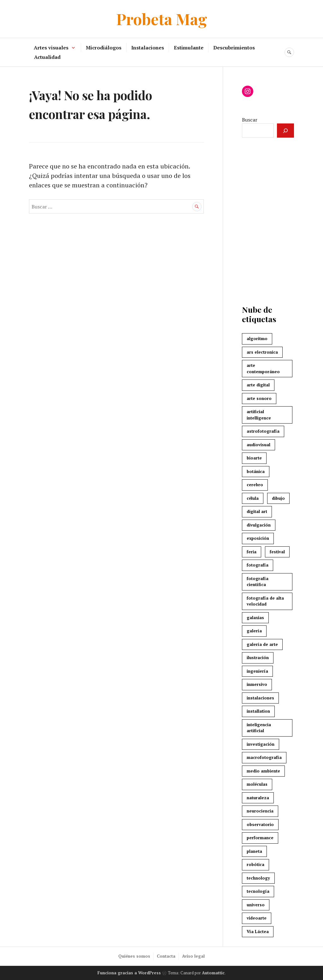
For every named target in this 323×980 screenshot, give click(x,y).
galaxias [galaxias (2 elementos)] (255, 618)
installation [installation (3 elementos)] (258, 711)
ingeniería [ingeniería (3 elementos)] (257, 671)
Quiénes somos (134, 956)
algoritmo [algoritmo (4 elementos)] (257, 339)
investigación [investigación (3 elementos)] (261, 744)
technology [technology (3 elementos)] (258, 878)
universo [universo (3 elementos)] (256, 905)
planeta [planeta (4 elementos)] (254, 851)
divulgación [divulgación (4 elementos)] (259, 525)
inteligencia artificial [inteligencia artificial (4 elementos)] (259, 728)
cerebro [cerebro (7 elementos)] (255, 485)
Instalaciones (148, 48)
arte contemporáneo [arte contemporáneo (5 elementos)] (263, 368)
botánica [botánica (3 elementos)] (256, 471)
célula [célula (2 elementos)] (253, 498)
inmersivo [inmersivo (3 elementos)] (257, 684)
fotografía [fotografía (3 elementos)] (258, 565)
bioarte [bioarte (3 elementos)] (254, 458)
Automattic (213, 973)
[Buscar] (285, 131)
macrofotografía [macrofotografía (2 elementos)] (264, 757)
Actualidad (47, 57)
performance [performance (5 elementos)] (260, 838)
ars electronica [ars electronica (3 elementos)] (262, 352)
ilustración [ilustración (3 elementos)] (258, 658)
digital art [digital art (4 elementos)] (257, 511)
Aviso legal (193, 956)
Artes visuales (51, 48)
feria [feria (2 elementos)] (252, 552)
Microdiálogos (104, 48)
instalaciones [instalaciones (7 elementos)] (260, 698)
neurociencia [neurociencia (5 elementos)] (260, 811)
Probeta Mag (162, 19)
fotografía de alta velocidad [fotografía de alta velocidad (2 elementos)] (265, 601)
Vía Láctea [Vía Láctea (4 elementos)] (258, 932)
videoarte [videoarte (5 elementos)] (257, 918)
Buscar (250, 120)
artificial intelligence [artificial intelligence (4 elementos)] (259, 415)
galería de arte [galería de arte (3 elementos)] (262, 644)
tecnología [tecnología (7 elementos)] (258, 891)
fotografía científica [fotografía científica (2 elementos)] (258, 582)
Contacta (166, 956)
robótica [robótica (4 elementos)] (255, 864)
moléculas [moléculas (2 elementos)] (257, 784)
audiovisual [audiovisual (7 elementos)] (258, 445)
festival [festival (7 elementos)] (277, 552)
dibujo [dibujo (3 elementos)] (278, 498)
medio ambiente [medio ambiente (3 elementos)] (263, 771)
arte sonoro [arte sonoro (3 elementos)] (259, 398)
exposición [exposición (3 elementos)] (258, 538)
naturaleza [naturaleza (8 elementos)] (258, 798)
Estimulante (189, 48)
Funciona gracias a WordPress (129, 973)
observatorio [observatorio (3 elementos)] (260, 824)
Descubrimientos (234, 48)
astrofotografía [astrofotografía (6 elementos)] (263, 431)
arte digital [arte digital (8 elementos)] (258, 385)
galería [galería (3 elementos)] (254, 631)
